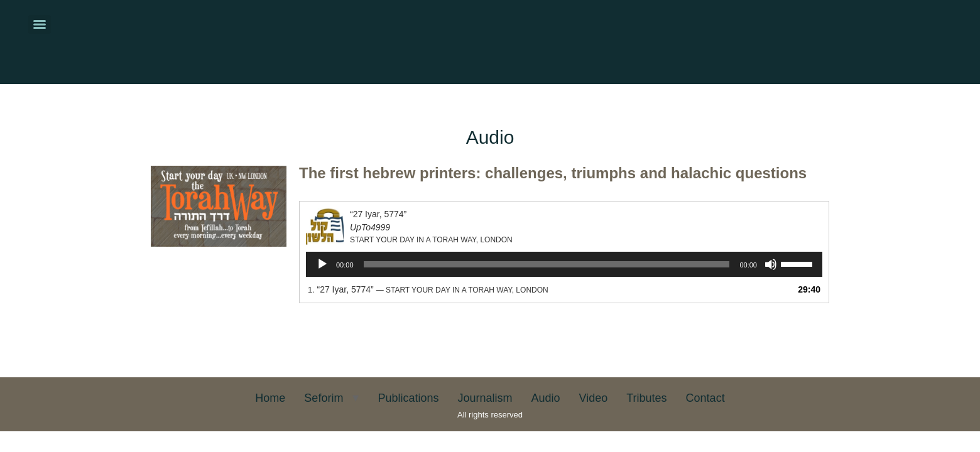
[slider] (547, 264)
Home (270, 398)
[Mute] (771, 264)
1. (428, 289)
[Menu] (40, 24)
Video (594, 398)
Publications (408, 398)
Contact (705, 398)
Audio (545, 398)
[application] (564, 264)
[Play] (322, 264)
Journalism (485, 398)
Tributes (646, 398)
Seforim (324, 398)
